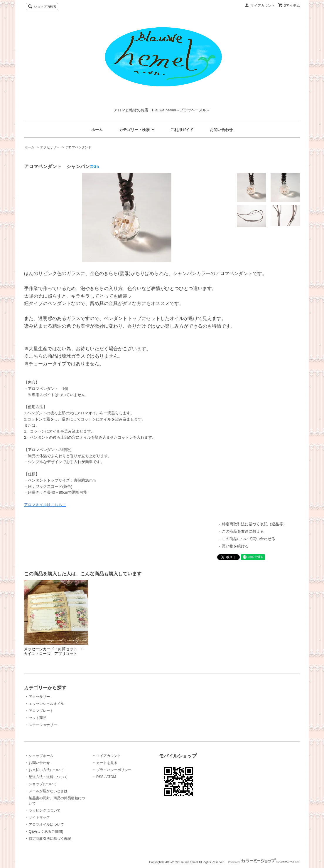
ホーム (97, 130)
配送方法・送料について (48, 777)
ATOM (111, 777)
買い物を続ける (235, 546)
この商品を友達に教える (243, 531)
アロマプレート (41, 711)
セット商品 (38, 718)
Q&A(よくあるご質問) (46, 832)
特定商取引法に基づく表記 (50, 839)
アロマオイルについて (46, 825)
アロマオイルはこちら (43, 505)
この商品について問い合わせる (249, 539)
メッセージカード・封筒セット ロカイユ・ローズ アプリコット (54, 651)
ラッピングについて (45, 810)
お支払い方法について (46, 770)
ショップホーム (41, 756)
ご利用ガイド (182, 130)
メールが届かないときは (48, 791)
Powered (264, 862)
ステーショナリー (43, 725)
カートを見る (107, 763)
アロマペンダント (78, 147)
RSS (100, 777)
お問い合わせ (221, 130)
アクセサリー (50, 147)
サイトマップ (39, 817)
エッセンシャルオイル (46, 704)
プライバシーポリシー (114, 770)
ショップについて (43, 784)
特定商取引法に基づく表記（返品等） (254, 524)
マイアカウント (263, 6)
